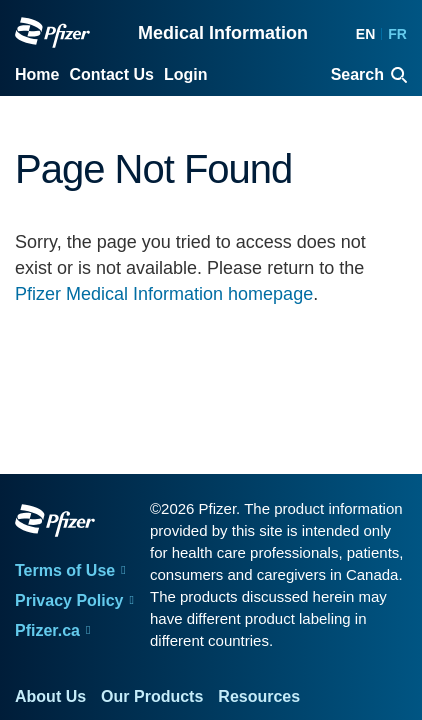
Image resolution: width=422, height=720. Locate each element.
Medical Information (223, 33)
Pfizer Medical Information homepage (164, 294)
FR (397, 34)
